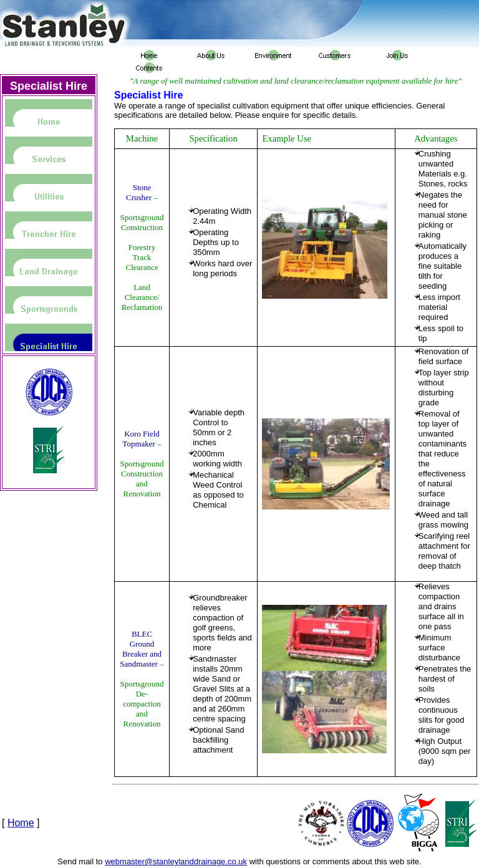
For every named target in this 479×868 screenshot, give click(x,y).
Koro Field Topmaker (141, 439)
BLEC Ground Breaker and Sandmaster (141, 649)
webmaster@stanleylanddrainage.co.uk (176, 861)
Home (21, 823)
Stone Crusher (139, 192)
